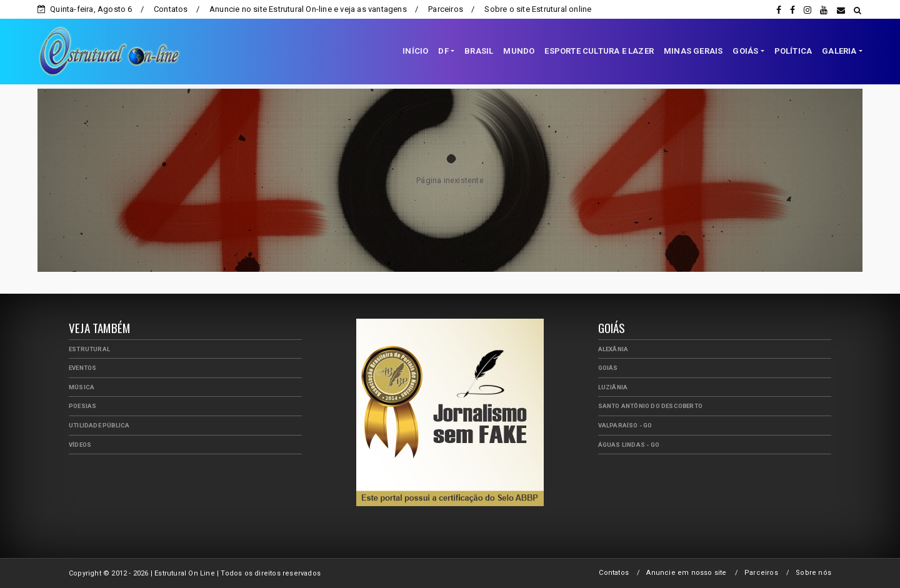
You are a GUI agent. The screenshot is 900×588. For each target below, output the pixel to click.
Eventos (82, 368)
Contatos (171, 9)
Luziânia (613, 387)
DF (443, 51)
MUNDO (519, 51)
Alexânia (613, 349)
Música (82, 387)
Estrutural (89, 349)
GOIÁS (745, 51)
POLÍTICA (793, 51)
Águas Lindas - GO (629, 445)
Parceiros (446, 9)
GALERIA (839, 51)
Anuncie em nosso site (686, 573)
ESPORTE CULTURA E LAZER (599, 51)
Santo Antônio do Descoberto (650, 406)
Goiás (608, 368)
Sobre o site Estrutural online (538, 9)
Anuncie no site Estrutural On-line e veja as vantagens (308, 9)
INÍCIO (415, 51)
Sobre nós (813, 573)
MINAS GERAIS (693, 51)
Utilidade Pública (99, 425)
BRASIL (479, 51)
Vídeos (80, 445)
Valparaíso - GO (625, 425)
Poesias (82, 406)
